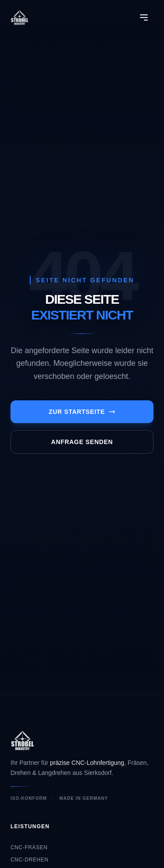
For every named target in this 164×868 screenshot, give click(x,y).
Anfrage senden (82, 442)
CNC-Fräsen (29, 847)
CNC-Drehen (30, 860)
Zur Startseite (82, 412)
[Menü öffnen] (144, 17)
